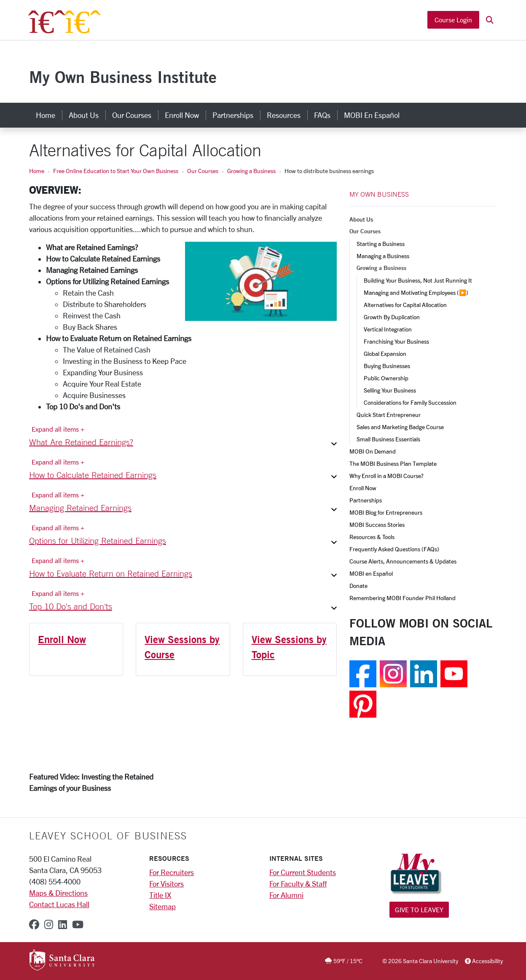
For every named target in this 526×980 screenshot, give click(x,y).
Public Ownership (386, 378)
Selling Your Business (390, 390)
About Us (361, 219)
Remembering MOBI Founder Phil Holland (403, 598)
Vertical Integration (388, 329)
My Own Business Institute (123, 77)
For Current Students (303, 872)
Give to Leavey (419, 909)
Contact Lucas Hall (59, 904)
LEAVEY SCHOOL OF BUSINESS (108, 836)
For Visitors (166, 884)
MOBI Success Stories (377, 525)
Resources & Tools (372, 537)
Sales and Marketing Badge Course (400, 427)
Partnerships (366, 500)
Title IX (160, 895)
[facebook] (34, 924)
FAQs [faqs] (322, 115)
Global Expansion (385, 354)
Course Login (453, 20)
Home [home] (46, 115)
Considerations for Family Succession (410, 402)
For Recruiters (172, 872)
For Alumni (286, 895)
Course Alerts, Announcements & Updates (403, 561)
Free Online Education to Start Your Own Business (116, 171)
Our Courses (203, 171)
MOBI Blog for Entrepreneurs (386, 512)
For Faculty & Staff (298, 884)
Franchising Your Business (396, 341)
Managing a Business (383, 256)
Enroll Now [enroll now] (182, 115)
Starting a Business (381, 244)
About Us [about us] (84, 115)
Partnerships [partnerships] (233, 115)
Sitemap (162, 906)
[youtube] (78, 924)
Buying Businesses (387, 366)
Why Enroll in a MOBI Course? (386, 476)
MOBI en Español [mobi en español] (372, 115)
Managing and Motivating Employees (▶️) (416, 292)
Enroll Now (62, 639)
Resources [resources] (284, 115)
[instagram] (49, 924)
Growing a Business (251, 171)
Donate (358, 586)
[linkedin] (63, 924)
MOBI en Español (371, 573)
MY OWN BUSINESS (379, 194)
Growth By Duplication (392, 317)
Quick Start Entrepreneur (389, 415)
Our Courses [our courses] (132, 115)
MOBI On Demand (373, 451)
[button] (490, 20)
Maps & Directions (58, 893)
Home (37, 171)
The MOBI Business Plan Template (393, 463)
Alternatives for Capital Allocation (405, 305)
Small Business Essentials (388, 439)
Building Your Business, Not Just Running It (418, 280)
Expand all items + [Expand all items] (58, 429)
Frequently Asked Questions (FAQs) (394, 549)
